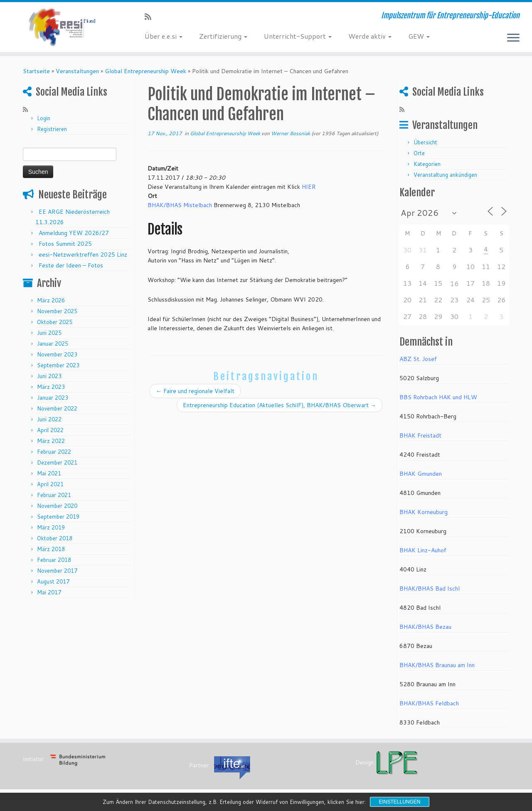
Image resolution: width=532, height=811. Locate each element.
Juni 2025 (49, 333)
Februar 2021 (54, 495)
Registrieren (52, 129)
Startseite (36, 71)
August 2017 (53, 581)
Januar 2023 (53, 398)
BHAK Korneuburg (424, 512)
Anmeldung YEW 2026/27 (74, 233)
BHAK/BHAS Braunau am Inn (437, 665)
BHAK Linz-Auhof (423, 550)
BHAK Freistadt (420, 435)
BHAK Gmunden (421, 474)
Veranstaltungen (77, 71)
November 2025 (57, 311)
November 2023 (57, 354)
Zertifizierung (223, 36)
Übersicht (425, 142)
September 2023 (58, 365)
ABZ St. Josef (418, 359)
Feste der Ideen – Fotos (71, 265)
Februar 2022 (54, 452)
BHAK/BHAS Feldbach (429, 703)
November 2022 (57, 408)
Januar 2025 (53, 344)
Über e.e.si (164, 36)
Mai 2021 (49, 473)
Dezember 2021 (57, 462)
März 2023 (51, 387)
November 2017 (57, 571)
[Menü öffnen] (513, 38)
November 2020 (57, 506)
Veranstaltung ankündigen (445, 175)
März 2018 (51, 549)
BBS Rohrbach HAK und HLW (438, 397)
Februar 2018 (54, 560)
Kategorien (427, 164)
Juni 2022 (49, 419)
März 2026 (51, 300)
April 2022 (50, 430)
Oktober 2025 (55, 322)
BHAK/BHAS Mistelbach (180, 205)
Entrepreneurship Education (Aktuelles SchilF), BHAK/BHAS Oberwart (280, 405)
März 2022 (51, 441)
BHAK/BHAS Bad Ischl (430, 588)
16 (454, 283)
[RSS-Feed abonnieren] (151, 17)
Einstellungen (399, 802)
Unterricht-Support (298, 36)
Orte (419, 153)
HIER (309, 187)
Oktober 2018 (55, 538)
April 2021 (50, 484)
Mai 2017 (49, 592)
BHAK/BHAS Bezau (425, 627)
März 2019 (51, 527)
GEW (419, 36)
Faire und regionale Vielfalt (195, 391)
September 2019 (58, 517)
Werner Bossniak (291, 133)
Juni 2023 (49, 376)
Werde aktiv (370, 36)
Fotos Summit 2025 (65, 244)
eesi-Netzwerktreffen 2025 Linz (83, 255)
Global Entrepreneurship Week (145, 71)
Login (44, 118)
